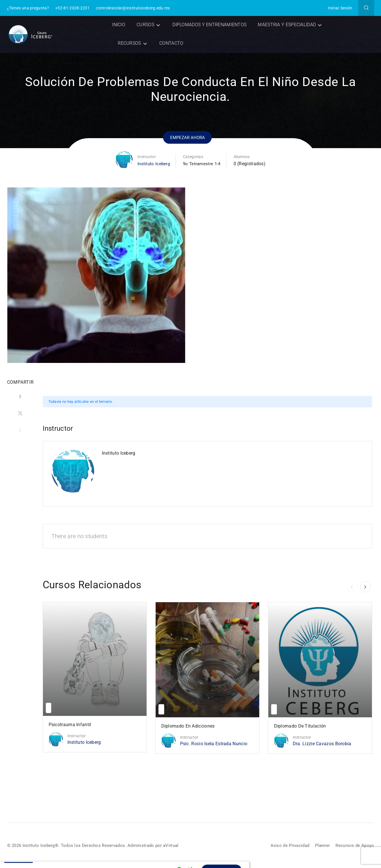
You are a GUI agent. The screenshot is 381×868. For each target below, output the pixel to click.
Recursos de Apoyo (354, 846)
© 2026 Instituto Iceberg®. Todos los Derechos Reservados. (70, 845)
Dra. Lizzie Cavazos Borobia (322, 744)
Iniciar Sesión (340, 8)
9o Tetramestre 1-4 (202, 164)
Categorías (193, 157)
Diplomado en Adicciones (188, 726)
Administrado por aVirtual (159, 845)
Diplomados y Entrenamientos (210, 25)
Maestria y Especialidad (288, 25)
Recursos (130, 43)
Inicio (120, 25)
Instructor (145, 157)
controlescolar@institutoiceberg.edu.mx (133, 8)
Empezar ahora (188, 137)
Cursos (146, 25)
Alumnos (243, 157)
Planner (320, 846)
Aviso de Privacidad (286, 846)
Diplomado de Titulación (300, 726)
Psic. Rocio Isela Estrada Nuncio (214, 744)
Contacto (172, 43)
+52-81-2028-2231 (72, 8)
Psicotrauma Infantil (70, 725)
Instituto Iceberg (153, 164)
